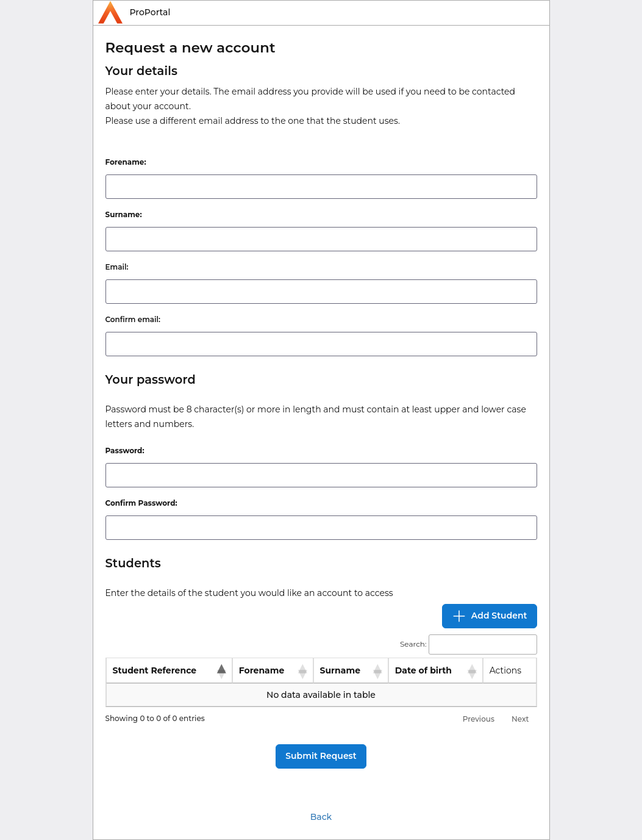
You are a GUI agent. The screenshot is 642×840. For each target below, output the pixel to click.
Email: (117, 267)
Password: (125, 451)
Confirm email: (133, 319)
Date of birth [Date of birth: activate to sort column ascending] (423, 670)
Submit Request (321, 756)
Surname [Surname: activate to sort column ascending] (340, 670)
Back (321, 817)
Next (520, 719)
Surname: (124, 214)
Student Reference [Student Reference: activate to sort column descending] (155, 670)
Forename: (126, 162)
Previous (479, 719)
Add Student (490, 616)
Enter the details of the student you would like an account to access (249, 593)
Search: (469, 644)
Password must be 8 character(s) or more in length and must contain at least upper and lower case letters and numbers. (316, 417)
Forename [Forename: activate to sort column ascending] (262, 670)
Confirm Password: (141, 503)
